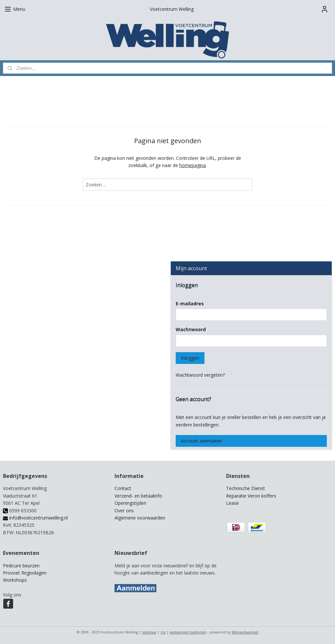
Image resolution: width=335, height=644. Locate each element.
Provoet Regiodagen (25, 573)
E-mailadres (190, 303)
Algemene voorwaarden (140, 518)
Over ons (124, 511)
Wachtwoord (191, 329)
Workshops (15, 580)
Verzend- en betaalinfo (138, 496)
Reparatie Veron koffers (251, 496)
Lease (232, 503)
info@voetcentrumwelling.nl (35, 518)
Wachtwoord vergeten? (200, 375)
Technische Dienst (246, 488)
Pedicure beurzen (21, 566)
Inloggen (190, 358)
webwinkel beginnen (188, 632)
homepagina (193, 165)
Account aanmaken (201, 441)
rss (163, 632)
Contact (123, 488)
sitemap (149, 632)
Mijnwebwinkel (245, 632)
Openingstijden (130, 503)
